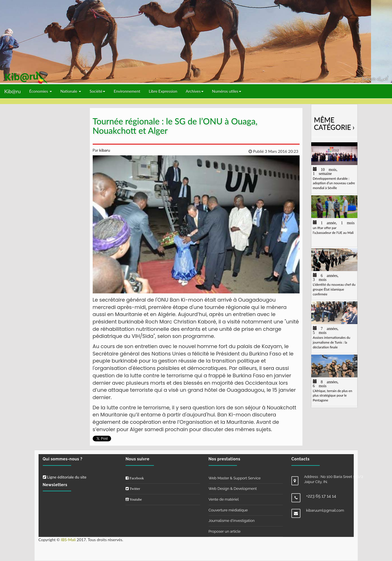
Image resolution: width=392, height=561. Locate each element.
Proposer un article (225, 531)
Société (97, 91)
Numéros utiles (227, 91)
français (369, 79)
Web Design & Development (233, 489)
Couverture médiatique (228, 510)
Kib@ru (12, 91)
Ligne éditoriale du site (65, 477)
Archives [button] (195, 91)
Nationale (71, 91)
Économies (41, 91)
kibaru (104, 150)
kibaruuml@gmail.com (325, 510)
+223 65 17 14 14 (321, 496)
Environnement (127, 91)
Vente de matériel (224, 499)
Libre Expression (163, 91)
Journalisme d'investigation (232, 521)
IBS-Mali (68, 540)
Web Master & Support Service (235, 478)
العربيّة (382, 79)
